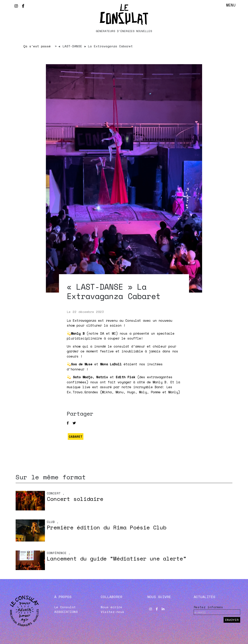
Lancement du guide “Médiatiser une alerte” (117, 558)
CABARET (76, 437)
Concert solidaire (75, 499)
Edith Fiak (126, 377)
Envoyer (232, 620)
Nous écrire (112, 607)
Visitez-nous (112, 612)
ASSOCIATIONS (66, 612)
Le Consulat (65, 607)
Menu (231, 5)
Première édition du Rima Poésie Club (107, 527)
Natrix (102, 377)
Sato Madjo (83, 377)
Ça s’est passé (37, 46)
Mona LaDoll (111, 364)
